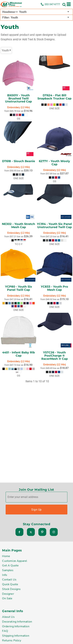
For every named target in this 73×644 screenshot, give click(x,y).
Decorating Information (17, 622)
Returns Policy (12, 641)
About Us (8, 617)
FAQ (5, 631)
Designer (8, 594)
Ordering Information (16, 627)
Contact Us (9, 580)
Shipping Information (16, 636)
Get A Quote (10, 566)
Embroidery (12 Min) (19, 108)
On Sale (7, 599)
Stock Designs (11, 589)
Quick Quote (10, 585)
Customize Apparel (15, 561)
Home (6, 557)
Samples (8, 571)
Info (5, 575)
